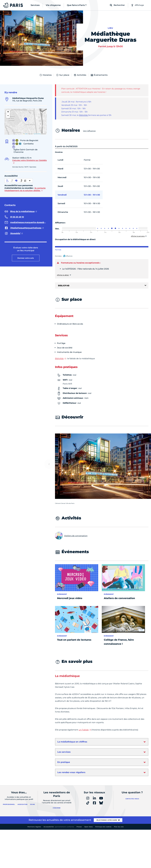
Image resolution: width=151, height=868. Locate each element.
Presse (79, 827)
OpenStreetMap (37, 134)
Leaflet (26, 134)
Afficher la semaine (138, 236)
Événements (99, 75)
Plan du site (119, 827)
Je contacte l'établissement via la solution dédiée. (25, 189)
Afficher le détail (63, 275)
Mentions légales (34, 827)
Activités (80, 75)
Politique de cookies (103, 827)
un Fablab (84, 730)
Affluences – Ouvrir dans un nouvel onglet (71, 256)
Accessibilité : (59, 827)
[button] (26, 120)
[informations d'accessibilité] (19, 181)
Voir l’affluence (89, 131)
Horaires (45, 75)
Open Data (89, 827)
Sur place (63, 75)
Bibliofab (84, 115)
